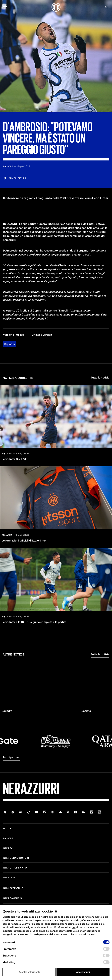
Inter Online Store (14, 858)
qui (74, 927)
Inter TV (8, 848)
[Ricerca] (107, 7)
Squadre (8, 838)
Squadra (10, 344)
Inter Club (9, 878)
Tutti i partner (11, 757)
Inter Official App (13, 868)
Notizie (7, 829)
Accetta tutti (83, 972)
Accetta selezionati (29, 972)
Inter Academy (11, 888)
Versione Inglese (13, 335)
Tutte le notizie (100, 377)
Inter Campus (11, 898)
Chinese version (42, 335)
